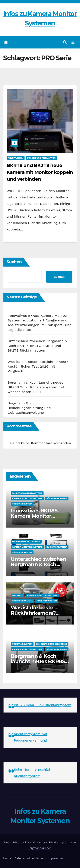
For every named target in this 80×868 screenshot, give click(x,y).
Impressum (55, 858)
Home (7, 858)
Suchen (14, 262)
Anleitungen (16, 158)
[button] (65, 42)
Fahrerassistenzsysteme (27, 493)
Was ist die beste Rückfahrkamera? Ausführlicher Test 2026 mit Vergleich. (38, 366)
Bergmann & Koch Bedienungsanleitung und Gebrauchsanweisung (29, 408)
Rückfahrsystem (22, 504)
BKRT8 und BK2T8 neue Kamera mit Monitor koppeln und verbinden (40, 172)
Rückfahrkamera (57, 498)
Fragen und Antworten (41, 158)
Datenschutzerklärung (29, 858)
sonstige (17, 595)
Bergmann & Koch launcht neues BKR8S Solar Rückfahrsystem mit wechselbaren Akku (36, 387)
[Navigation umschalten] (73, 42)
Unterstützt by (14, 842)
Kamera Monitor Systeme (27, 498)
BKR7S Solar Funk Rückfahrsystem (43, 705)
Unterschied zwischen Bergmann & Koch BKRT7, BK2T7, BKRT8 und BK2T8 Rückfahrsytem (37, 346)
